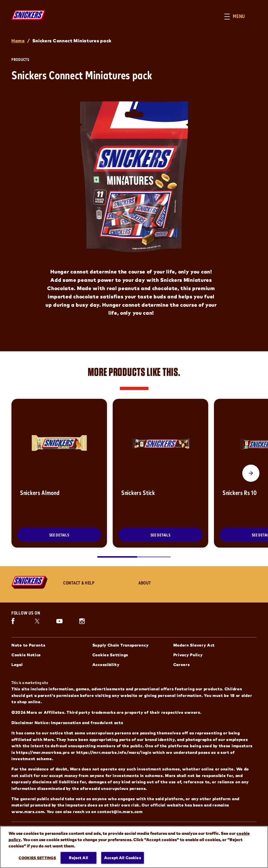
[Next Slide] (251, 473)
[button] (240, 16)
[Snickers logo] (32, 582)
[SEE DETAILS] (59, 535)
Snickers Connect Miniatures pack (72, 40)
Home (18, 40)
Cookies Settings (110, 655)
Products (20, 59)
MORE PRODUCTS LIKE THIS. (134, 372)
